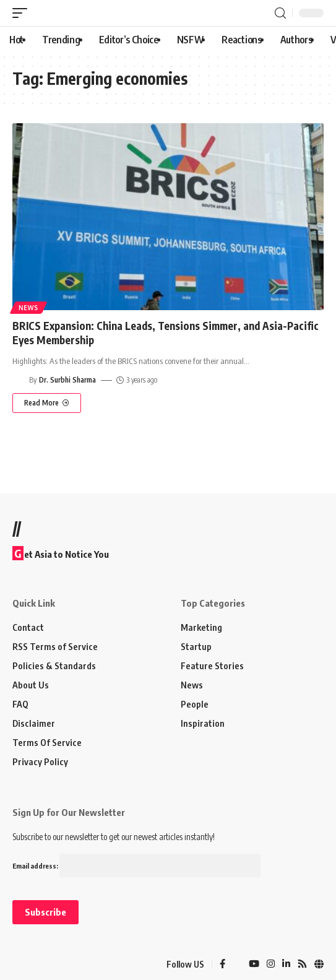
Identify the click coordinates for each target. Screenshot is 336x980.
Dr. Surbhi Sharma (67, 380)
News (28, 308)
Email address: (136, 866)
